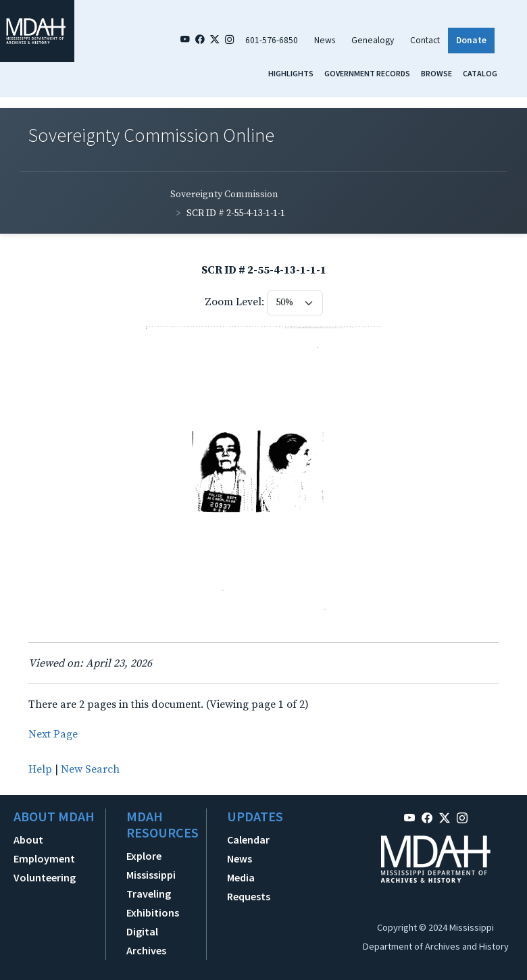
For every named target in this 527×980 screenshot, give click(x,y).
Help (40, 769)
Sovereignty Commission (224, 195)
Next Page (53, 734)
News (325, 40)
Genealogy (373, 40)
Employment (44, 858)
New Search (90, 769)
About (28, 840)
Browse (436, 73)
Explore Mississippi (151, 865)
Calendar (248, 840)
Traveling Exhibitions (153, 903)
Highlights (291, 73)
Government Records (367, 73)
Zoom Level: (234, 302)
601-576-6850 (272, 40)
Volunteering (45, 877)
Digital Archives (146, 941)
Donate (471, 40)
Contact (425, 40)
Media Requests (249, 887)
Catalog (480, 73)
